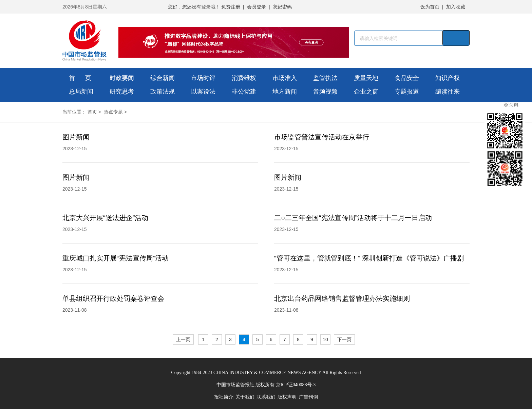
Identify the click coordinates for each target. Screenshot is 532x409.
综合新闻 (163, 78)
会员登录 (256, 7)
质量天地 (366, 78)
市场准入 (285, 78)
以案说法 (203, 92)
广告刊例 (308, 397)
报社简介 (224, 397)
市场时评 (203, 78)
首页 (92, 112)
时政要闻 (122, 78)
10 (325, 339)
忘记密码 (282, 7)
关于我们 (245, 397)
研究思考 (122, 92)
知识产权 (448, 78)
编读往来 (448, 92)
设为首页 (430, 7)
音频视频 (325, 92)
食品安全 (407, 78)
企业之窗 (366, 92)
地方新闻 (285, 92)
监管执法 (325, 78)
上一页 (183, 339)
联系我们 (266, 397)
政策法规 (163, 92)
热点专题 (113, 112)
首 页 (80, 78)
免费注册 (231, 7)
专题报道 (407, 92)
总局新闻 (81, 92)
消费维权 (244, 78)
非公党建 (244, 92)
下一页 (344, 339)
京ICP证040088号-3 (296, 385)
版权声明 (287, 397)
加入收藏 (456, 7)
